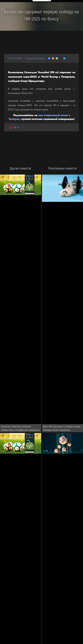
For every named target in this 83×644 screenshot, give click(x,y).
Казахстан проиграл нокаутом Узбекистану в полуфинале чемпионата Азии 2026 (21, 429)
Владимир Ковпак (36, 58)
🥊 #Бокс (15, 127)
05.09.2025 (16, 58)
